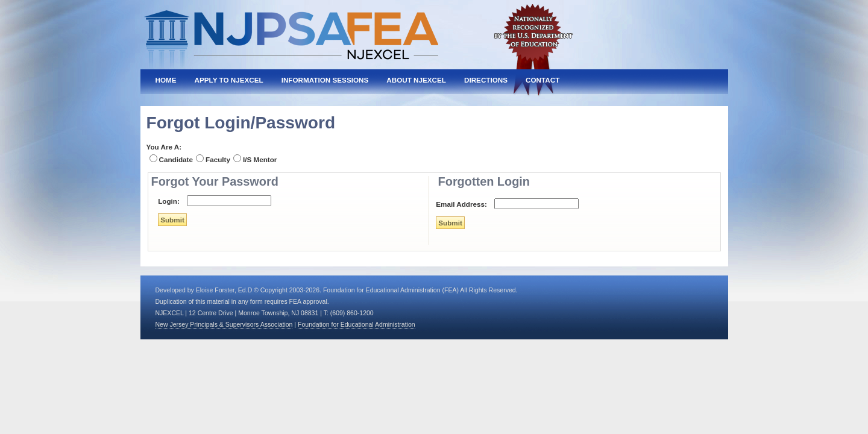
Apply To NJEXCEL (229, 80)
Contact (542, 80)
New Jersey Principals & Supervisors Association (224, 324)
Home (166, 80)
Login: (169, 201)
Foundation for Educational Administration (357, 324)
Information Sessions (325, 80)
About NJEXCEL (416, 80)
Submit (172, 220)
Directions (486, 80)
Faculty (218, 159)
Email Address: (461, 204)
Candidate (176, 159)
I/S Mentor (260, 159)
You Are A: (164, 147)
